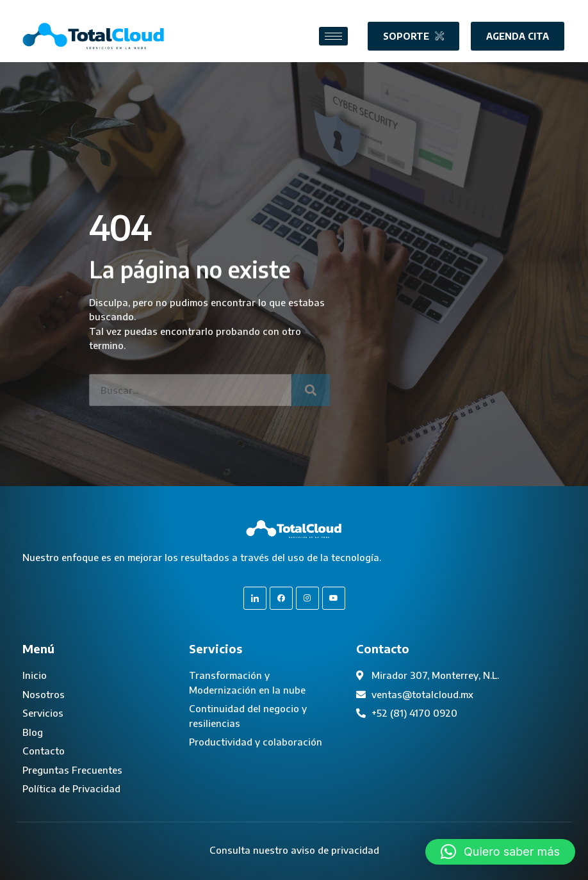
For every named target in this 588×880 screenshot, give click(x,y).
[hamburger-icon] (333, 36)
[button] (500, 852)
